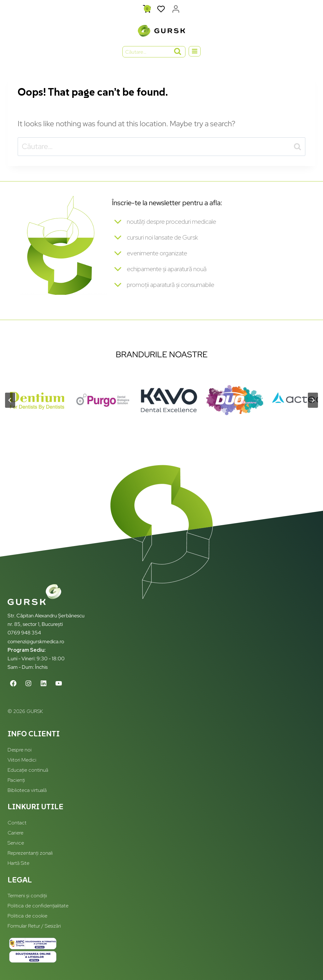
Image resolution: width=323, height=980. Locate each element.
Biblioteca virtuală (27, 790)
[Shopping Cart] (147, 9)
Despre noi (20, 750)
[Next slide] (313, 403)
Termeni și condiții (27, 896)
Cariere (15, 833)
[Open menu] (195, 51)
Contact (17, 823)
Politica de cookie (27, 916)
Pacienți (16, 780)
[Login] (176, 9)
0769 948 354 (24, 633)
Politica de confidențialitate (38, 906)
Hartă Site (18, 863)
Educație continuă (28, 770)
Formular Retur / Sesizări (34, 926)
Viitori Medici (22, 760)
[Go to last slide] (10, 403)
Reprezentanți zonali (30, 853)
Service (16, 843)
